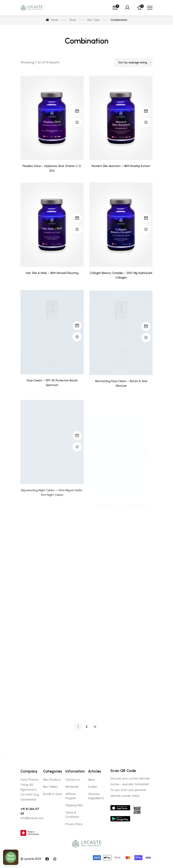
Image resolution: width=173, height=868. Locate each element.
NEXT (95, 727)
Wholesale (72, 787)
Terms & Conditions (72, 815)
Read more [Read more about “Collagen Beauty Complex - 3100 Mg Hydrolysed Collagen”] (146, 235)
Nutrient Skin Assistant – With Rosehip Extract (121, 167)
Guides (93, 787)
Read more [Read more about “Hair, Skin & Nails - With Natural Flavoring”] (77, 230)
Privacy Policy (74, 824)
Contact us (73, 780)
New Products (52, 780)
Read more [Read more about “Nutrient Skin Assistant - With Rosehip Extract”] (146, 112)
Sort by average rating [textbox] (133, 62)
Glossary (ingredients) (96, 796)
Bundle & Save (52, 794)
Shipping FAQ (74, 805)
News (92, 780)
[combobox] (133, 62)
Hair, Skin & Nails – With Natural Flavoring (52, 285)
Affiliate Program (71, 796)
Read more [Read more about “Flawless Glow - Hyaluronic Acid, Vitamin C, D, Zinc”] (77, 111)
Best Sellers (50, 787)
